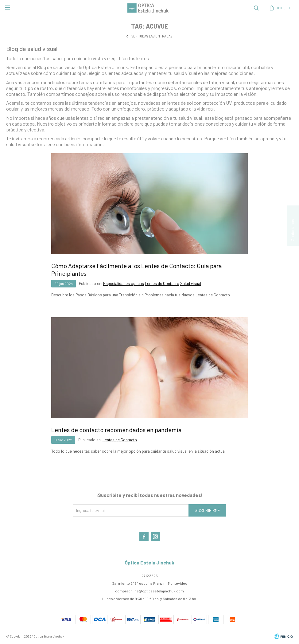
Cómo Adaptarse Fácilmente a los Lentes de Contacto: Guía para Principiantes (136, 269)
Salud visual (191, 283)
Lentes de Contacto (162, 283)
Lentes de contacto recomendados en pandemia (116, 430)
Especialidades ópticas (124, 283)
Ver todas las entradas (152, 36)
